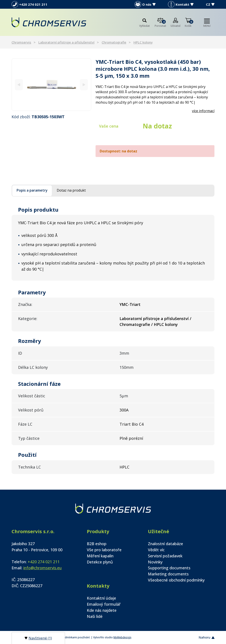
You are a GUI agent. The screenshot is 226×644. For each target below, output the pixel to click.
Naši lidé (95, 616)
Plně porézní (131, 438)
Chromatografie (114, 42)
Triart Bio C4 (132, 424)
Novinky (155, 562)
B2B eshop (97, 544)
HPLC (124, 467)
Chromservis (21, 42)
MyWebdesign (122, 637)
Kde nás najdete (102, 610)
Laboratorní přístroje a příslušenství (66, 42)
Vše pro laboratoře (104, 550)
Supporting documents (169, 568)
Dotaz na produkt (71, 190)
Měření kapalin (100, 556)
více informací (203, 111)
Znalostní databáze (165, 544)
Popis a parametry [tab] (32, 190)
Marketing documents (168, 574)
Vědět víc (156, 550)
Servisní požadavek (165, 556)
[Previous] (19, 85)
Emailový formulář (104, 604)
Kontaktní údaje (101, 598)
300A (124, 410)
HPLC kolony (143, 42)
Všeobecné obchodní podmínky (176, 580)
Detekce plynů (100, 562)
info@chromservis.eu (43, 568)
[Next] (84, 85)
